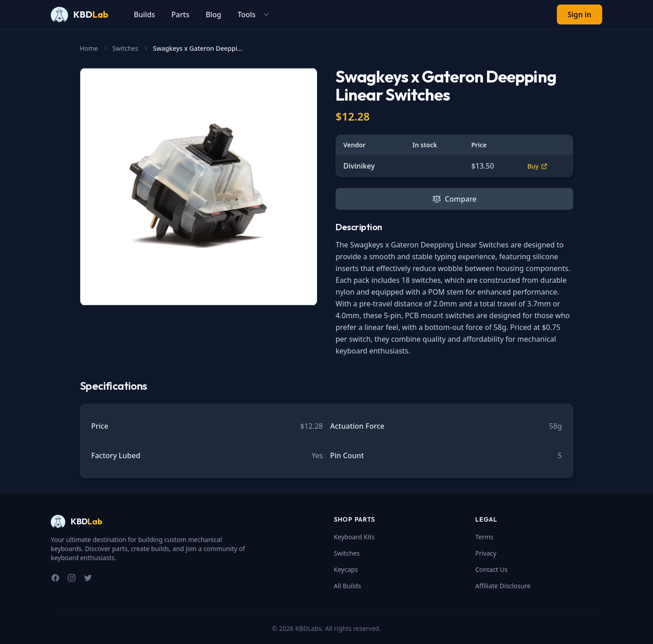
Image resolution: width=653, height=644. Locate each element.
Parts (180, 15)
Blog (213, 15)
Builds (144, 15)
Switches (125, 48)
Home (89, 48)
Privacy (486, 553)
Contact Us (491, 569)
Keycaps (346, 569)
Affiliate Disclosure (503, 586)
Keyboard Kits (354, 537)
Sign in (580, 15)
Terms (484, 537)
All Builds (347, 586)
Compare (454, 199)
